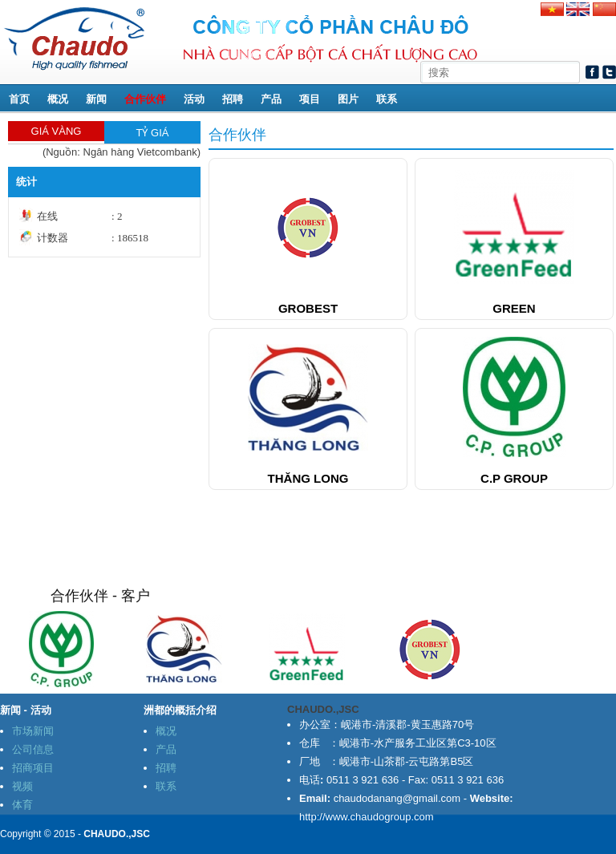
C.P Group (514, 478)
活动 (194, 99)
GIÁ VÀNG (57, 131)
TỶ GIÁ (153, 133)
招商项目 (33, 768)
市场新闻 (33, 731)
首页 (19, 99)
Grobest (308, 308)
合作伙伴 (145, 99)
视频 (22, 786)
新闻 (96, 99)
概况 (58, 99)
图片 (348, 99)
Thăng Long (308, 478)
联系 (387, 99)
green (514, 308)
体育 (22, 805)
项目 (310, 99)
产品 (271, 99)
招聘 (233, 99)
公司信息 (33, 749)
